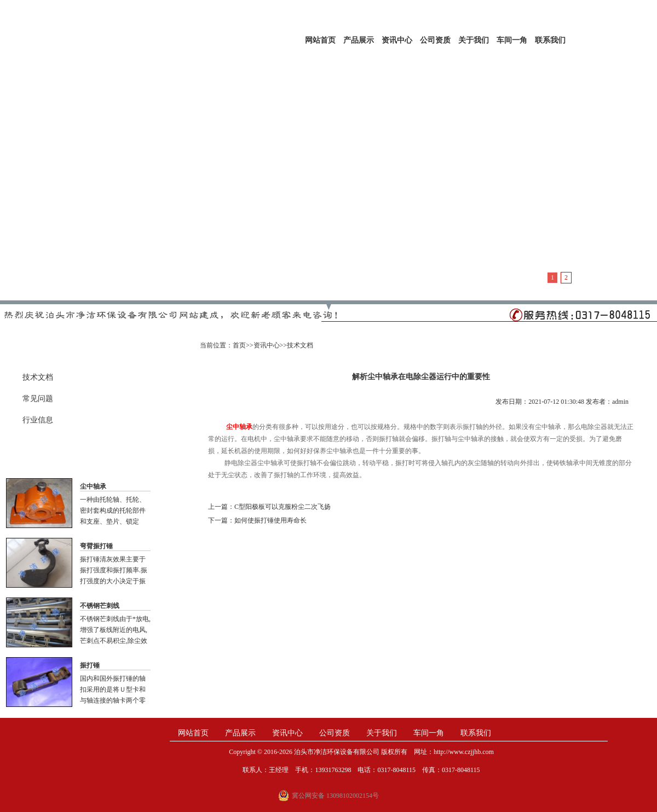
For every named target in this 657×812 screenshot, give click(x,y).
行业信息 (38, 420)
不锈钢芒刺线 (100, 606)
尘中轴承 (93, 486)
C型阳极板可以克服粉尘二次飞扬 (283, 507)
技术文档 (38, 377)
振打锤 (90, 665)
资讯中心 (397, 40)
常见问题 (38, 399)
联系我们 (550, 40)
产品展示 (359, 40)
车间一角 (512, 40)
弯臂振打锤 (96, 546)
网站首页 (320, 40)
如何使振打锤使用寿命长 (270, 520)
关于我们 (474, 40)
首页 (239, 345)
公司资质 (435, 40)
